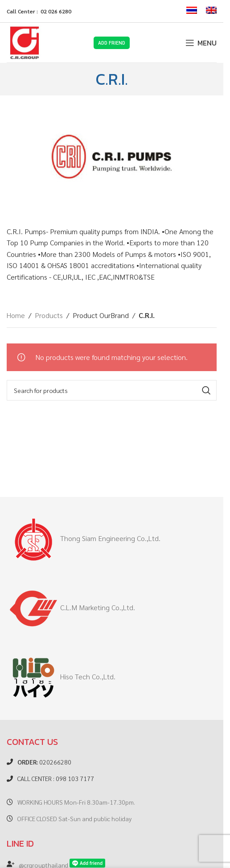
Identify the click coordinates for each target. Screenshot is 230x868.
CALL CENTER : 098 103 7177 (56, 778)
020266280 (44, 762)
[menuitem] (192, 11)
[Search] (112, 390)
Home (16, 315)
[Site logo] (25, 42)
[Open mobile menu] (201, 43)
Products (49, 315)
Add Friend (112, 43)
